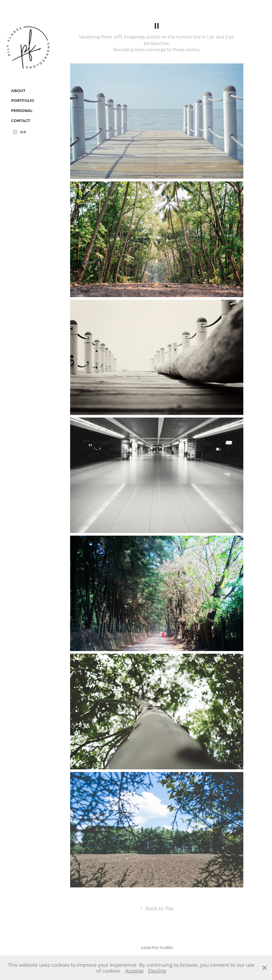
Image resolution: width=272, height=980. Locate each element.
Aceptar (135, 971)
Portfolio (23, 100)
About (18, 91)
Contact (21, 121)
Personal (22, 110)
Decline (157, 971)
